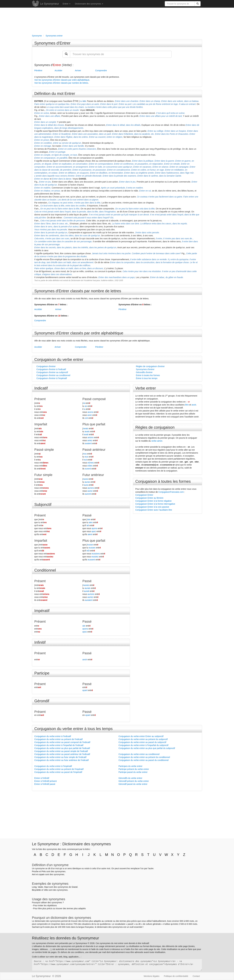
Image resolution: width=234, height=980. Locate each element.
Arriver (78, 70)
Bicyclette (36, 890)
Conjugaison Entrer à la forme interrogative (155, 504)
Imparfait (41, 424)
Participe (42, 673)
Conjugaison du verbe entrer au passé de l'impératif (58, 772)
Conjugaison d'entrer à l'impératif (52, 378)
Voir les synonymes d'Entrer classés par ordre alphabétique (62, 80)
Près (44, 871)
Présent (40, 399)
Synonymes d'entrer (145, 369)
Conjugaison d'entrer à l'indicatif (51, 369)
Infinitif (40, 642)
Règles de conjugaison (155, 427)
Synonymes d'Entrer (52, 43)
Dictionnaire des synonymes (89, 4)
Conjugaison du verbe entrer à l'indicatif (53, 736)
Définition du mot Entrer (55, 93)
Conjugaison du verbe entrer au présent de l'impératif (59, 769)
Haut (46, 887)
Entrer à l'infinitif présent (46, 781)
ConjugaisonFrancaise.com (171, 492)
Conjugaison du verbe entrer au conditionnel (139, 754)
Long (34, 887)
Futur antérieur (93, 475)
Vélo (46, 890)
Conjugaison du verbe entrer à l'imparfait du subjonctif (143, 745)
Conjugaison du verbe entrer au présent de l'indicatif (58, 739)
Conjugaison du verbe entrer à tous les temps (73, 729)
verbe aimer (157, 441)
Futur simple (43, 475)
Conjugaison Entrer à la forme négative (153, 501)
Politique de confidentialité (176, 976)
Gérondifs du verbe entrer (130, 778)
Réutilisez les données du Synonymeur (65, 938)
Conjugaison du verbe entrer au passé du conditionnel (143, 760)
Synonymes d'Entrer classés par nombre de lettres (78, 291)
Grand (75, 887)
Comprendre (101, 70)
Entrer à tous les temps (147, 378)
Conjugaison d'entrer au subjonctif (52, 372)
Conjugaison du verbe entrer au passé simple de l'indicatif (61, 751)
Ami (34, 874)
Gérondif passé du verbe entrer (133, 784)
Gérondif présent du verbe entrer (134, 781)
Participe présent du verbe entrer (134, 769)
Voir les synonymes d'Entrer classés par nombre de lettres (61, 83)
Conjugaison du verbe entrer (59, 359)
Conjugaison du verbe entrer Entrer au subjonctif (141, 736)
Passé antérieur (94, 450)
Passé (87, 515)
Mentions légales (152, 976)
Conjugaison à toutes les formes (163, 481)
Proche (35, 871)
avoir (194, 405)
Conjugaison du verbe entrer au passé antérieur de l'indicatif (62, 754)
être (187, 405)
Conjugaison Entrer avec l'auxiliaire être (154, 510)
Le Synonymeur (50, 4)
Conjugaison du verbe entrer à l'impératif (53, 766)
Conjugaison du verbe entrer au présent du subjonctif (143, 739)
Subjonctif (43, 504)
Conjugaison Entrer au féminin (149, 498)
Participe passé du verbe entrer (133, 772)
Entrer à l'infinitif (42, 778)
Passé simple (44, 450)
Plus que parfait (94, 424)
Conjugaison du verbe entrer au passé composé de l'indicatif (62, 742)
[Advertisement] (117, 20)
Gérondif (42, 701)
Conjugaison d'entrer (46, 366)
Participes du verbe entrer (130, 766)
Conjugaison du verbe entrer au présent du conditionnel (144, 757)
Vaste (40, 887)
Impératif (42, 611)
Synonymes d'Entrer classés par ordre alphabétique (79, 333)
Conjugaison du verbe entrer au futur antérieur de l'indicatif (61, 760)
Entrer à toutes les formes (148, 375)
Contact (196, 976)
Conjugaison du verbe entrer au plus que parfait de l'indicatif (62, 748)
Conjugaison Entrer (144, 495)
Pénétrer (38, 70)
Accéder (58, 70)
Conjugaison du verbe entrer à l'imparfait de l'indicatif (59, 745)
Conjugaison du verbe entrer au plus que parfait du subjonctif (147, 748)
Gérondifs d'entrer (144, 372)
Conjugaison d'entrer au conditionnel (53, 375)
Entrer (67, 4)
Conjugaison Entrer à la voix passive (152, 507)
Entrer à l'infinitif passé (45, 784)
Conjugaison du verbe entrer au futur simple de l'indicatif (60, 757)
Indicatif (41, 388)
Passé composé (94, 399)
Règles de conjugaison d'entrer (150, 366)
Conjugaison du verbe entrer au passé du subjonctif (142, 742)
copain (42, 874)
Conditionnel (45, 570)
